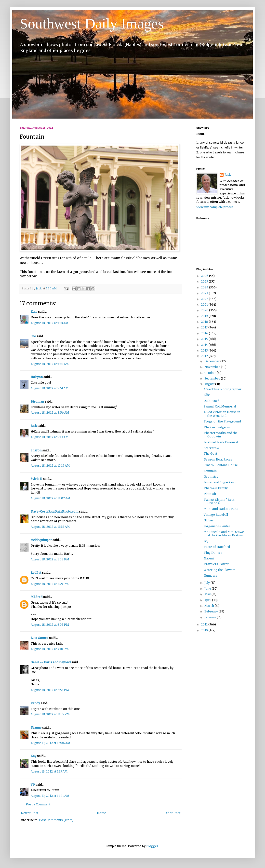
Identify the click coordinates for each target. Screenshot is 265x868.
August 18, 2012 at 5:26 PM (50, 625)
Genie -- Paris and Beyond (51, 662)
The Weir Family (216, 488)
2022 (205, 299)
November (213, 367)
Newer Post (30, 813)
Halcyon (37, 377)
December (212, 361)
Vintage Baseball (216, 515)
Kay (33, 756)
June (208, 589)
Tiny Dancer (213, 553)
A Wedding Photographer (223, 389)
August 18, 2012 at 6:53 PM (50, 690)
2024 (205, 287)
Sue (33, 336)
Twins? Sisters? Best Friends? (219, 501)
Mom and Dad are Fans (221, 509)
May (208, 594)
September (213, 378)
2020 (205, 310)
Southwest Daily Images (92, 24)
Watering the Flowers (220, 570)
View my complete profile (215, 207)
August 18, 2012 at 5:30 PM (50, 649)
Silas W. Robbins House (221, 465)
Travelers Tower (216, 564)
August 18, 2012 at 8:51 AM (50, 388)
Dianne (36, 727)
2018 (205, 322)
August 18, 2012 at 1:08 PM (50, 559)
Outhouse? (212, 401)
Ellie (207, 395)
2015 (205, 339)
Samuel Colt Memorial (220, 406)
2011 (205, 624)
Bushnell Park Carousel (221, 442)
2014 (205, 345)
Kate (34, 312)
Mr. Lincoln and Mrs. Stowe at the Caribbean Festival (224, 534)
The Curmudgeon (217, 427)
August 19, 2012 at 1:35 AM (49, 771)
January (211, 617)
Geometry (211, 477)
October (211, 373)
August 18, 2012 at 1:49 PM (50, 584)
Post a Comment (38, 804)
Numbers (211, 576)
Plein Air (210, 494)
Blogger (152, 846)
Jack (34, 426)
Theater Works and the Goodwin (221, 435)
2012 (205, 356)
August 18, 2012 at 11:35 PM (50, 714)
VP (33, 785)
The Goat (210, 454)
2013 (205, 350)
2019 (205, 316)
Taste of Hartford (217, 547)
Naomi (209, 558)
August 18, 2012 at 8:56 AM (50, 413)
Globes (209, 520)
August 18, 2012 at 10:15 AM (50, 466)
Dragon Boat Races (218, 459)
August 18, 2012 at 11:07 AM (50, 498)
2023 (205, 293)
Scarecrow (211, 448)
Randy (35, 703)
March (210, 606)
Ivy (206, 541)
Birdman (37, 401)
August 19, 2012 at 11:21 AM (50, 796)
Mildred (37, 597)
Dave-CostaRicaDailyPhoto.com (54, 511)
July (207, 583)
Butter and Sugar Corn (220, 482)
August (210, 384)
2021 (205, 305)
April (208, 600)
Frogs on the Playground (222, 421)
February (212, 611)
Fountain (210, 471)
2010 (205, 630)
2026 (205, 276)
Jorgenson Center (217, 526)
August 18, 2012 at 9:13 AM (50, 437)
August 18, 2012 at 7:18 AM (49, 323)
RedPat (36, 573)
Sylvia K (36, 479)
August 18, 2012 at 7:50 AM (50, 364)
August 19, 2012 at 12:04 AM (50, 743)
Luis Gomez (40, 638)
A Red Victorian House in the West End (222, 414)
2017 (205, 327)
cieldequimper (41, 540)
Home (101, 813)
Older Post (172, 813)
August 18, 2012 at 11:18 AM (50, 527)
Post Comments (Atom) (56, 820)
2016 (205, 333)
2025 (205, 281)
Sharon (36, 450)
